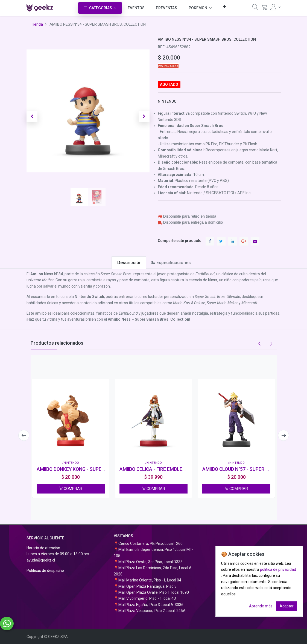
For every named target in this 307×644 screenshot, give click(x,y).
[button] (224, 7)
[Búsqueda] (255, 8)
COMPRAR (71, 489)
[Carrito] (264, 8)
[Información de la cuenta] (276, 7)
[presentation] (24, 435)
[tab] (129, 263)
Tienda (37, 24)
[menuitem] (136, 8)
